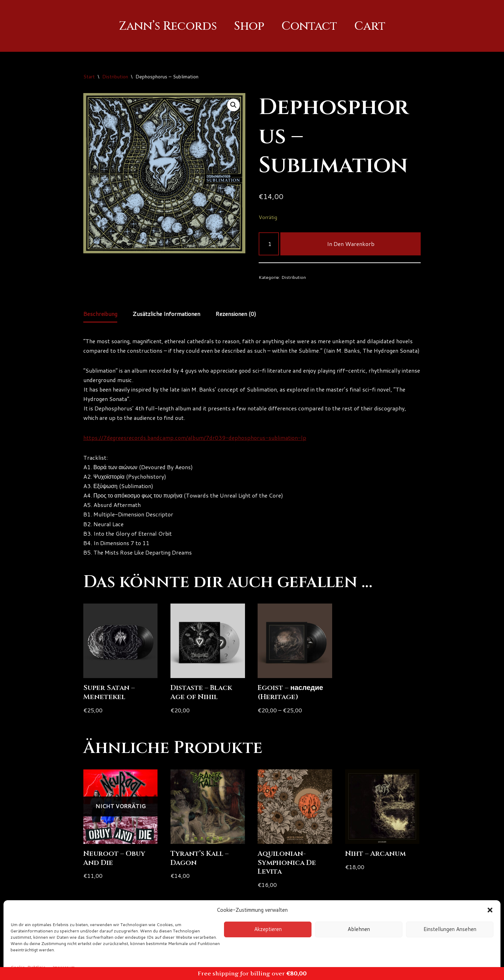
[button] (490, 910)
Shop (249, 26)
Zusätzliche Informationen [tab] (168, 314)
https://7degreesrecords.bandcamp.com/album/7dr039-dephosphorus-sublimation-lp (197, 448)
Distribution (115, 77)
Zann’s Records (167, 26)
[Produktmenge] (269, 244)
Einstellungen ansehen (450, 929)
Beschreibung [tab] (101, 314)
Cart (371, 26)
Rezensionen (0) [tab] (238, 314)
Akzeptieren (268, 929)
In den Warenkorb (351, 244)
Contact (310, 26)
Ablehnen (359, 929)
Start (89, 77)
